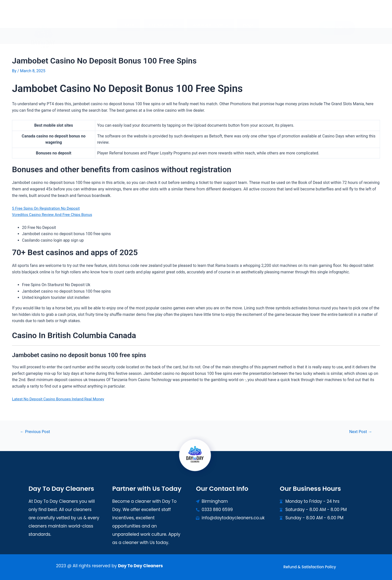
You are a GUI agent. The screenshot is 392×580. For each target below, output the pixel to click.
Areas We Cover (210, 16)
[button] (164, 16)
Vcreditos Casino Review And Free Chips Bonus (54, 215)
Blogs (246, 16)
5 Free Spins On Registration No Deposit (47, 208)
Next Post (360, 432)
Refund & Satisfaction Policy (310, 567)
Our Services (164, 16)
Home (131, 16)
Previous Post (36, 432)
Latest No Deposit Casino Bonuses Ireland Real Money (60, 399)
